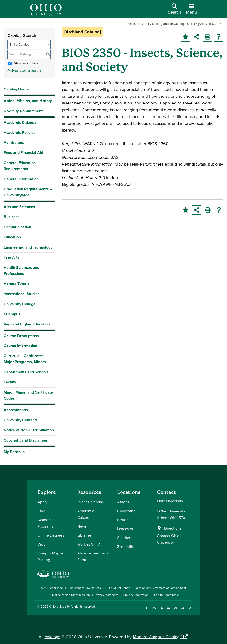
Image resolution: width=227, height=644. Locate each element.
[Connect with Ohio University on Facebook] (147, 610)
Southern (125, 538)
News (82, 526)
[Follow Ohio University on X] (176, 610)
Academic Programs (46, 523)
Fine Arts (11, 257)
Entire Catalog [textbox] (19, 45)
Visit (41, 544)
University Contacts (21, 420)
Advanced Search (24, 70)
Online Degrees (51, 535)
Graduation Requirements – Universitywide (28, 192)
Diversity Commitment (23, 111)
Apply (42, 502)
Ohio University (59, 606)
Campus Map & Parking (50, 556)
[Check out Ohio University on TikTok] (183, 610)
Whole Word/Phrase (27, 63)
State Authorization (136, 595)
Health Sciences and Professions (21, 270)
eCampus (12, 314)
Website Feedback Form (93, 556)
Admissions (14, 142)
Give (41, 511)
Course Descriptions (21, 336)
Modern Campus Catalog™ (157, 637)
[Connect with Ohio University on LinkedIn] (161, 610)
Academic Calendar (21, 122)
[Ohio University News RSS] (190, 610)
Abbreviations (16, 410)
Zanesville (126, 547)
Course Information (20, 346)
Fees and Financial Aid (23, 153)
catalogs (52, 637)
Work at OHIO (89, 544)
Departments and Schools (26, 372)
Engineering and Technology (28, 247)
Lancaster (125, 529)
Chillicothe (126, 511)
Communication (17, 227)
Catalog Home (16, 89)
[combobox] (175, 24)
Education (12, 237)
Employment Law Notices (84, 588)
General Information (21, 179)
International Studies (22, 294)
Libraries (84, 535)
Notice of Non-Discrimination (29, 430)
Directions (173, 528)
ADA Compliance (52, 588)
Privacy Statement (107, 595)
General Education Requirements (20, 166)
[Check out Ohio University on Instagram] (154, 610)
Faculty (10, 382)
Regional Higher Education (27, 324)
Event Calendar (90, 502)
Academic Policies (20, 133)
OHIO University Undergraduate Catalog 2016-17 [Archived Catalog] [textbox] (173, 24)
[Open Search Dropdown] (174, 11)
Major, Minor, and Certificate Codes (28, 395)
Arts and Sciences (19, 207)
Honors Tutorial (17, 284)
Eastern (123, 520)
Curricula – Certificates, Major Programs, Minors (25, 359)
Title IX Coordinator (166, 595)
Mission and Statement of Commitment (161, 588)
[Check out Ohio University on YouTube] (168, 610)
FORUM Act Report (118, 588)
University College (20, 304)
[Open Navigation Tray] (191, 11)
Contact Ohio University (168, 539)
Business (12, 217)
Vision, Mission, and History (28, 101)
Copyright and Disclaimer (26, 440)
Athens (123, 502)
